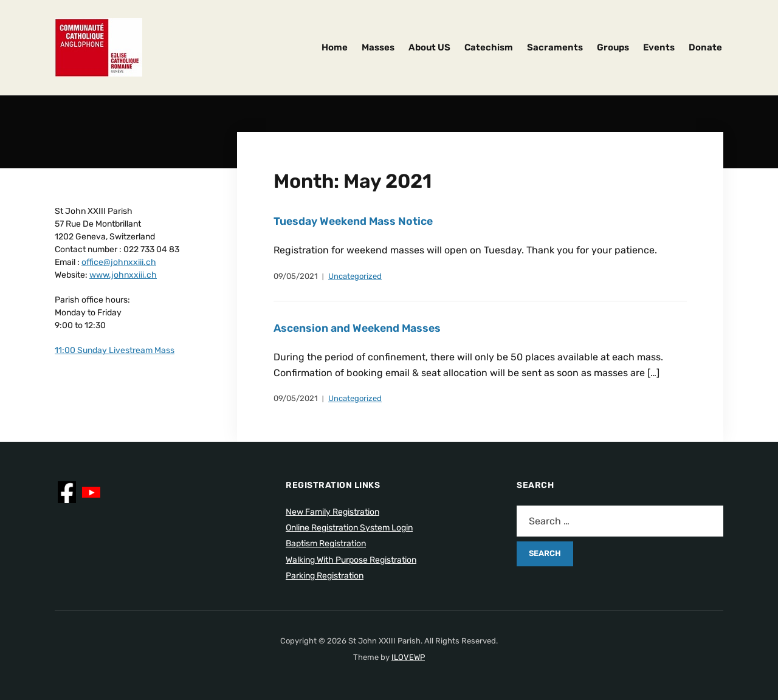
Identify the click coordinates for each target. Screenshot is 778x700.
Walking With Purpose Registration (351, 560)
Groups (613, 47)
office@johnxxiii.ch (119, 262)
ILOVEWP (408, 657)
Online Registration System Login (349, 528)
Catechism (489, 47)
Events (659, 47)
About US (429, 47)
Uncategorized (355, 276)
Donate (705, 47)
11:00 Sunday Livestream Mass (115, 350)
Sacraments (555, 47)
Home (335, 47)
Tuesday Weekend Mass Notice (355, 221)
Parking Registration (325, 576)
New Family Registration (332, 512)
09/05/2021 (296, 276)
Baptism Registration (326, 544)
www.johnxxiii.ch (123, 275)
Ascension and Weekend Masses (359, 328)
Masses (378, 47)
